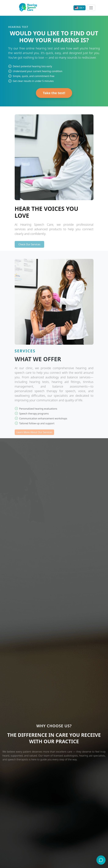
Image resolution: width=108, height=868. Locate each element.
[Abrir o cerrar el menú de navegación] (91, 8)
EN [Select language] (79, 8)
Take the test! (54, 95)
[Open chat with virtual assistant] (101, 860)
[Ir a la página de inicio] (29, 8)
